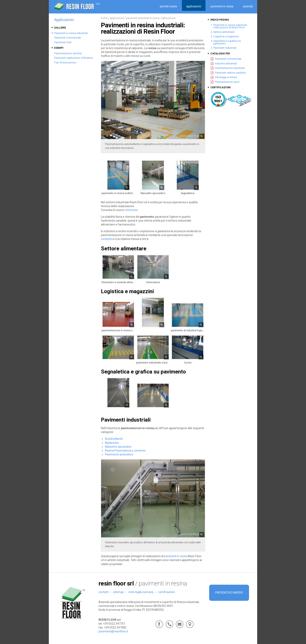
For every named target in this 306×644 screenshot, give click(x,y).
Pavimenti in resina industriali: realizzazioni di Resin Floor (230, 26)
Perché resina (168, 6)
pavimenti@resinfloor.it (113, 631)
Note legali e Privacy (141, 592)
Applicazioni (117, 18)
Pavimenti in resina (222, 6)
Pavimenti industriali (225, 48)
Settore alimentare (224, 32)
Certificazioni (167, 592)
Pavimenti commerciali (228, 59)
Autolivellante (114, 439)
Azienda (248, 6)
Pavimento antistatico (119, 454)
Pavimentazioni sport (227, 82)
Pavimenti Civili (63, 42)
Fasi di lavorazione (65, 62)
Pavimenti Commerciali (68, 38)
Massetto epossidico (118, 447)
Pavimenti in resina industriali (71, 33)
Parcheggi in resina (226, 77)
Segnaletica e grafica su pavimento (227, 42)
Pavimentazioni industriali (230, 68)
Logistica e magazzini (226, 36)
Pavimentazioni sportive (68, 53)
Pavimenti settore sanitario (231, 73)
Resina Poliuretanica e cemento (125, 451)
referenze (131, 210)
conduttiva (108, 239)
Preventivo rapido (229, 593)
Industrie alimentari (226, 64)
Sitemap (118, 592)
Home (104, 18)
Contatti (103, 592)
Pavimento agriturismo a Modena (73, 58)
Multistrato (112, 443)
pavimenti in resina (176, 556)
